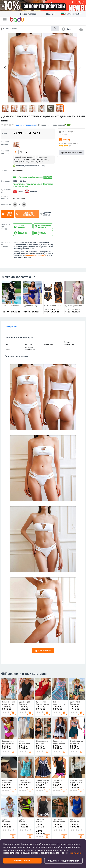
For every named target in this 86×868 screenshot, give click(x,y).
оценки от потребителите (26, 111)
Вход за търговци (28, 14)
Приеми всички (22, 861)
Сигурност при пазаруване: (6, 212)
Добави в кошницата (25, 200)
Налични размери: (5, 138)
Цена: (5, 119)
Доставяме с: (6, 177)
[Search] (26, 29)
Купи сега (7, 200)
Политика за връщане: (5, 230)
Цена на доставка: (5, 184)
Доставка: (5, 167)
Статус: (4, 157)
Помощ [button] (51, 14)
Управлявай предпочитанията (63, 861)
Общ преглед (11, 312)
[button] (5, 19)
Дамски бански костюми (36, 242)
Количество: (6, 190)
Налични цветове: (5, 129)
